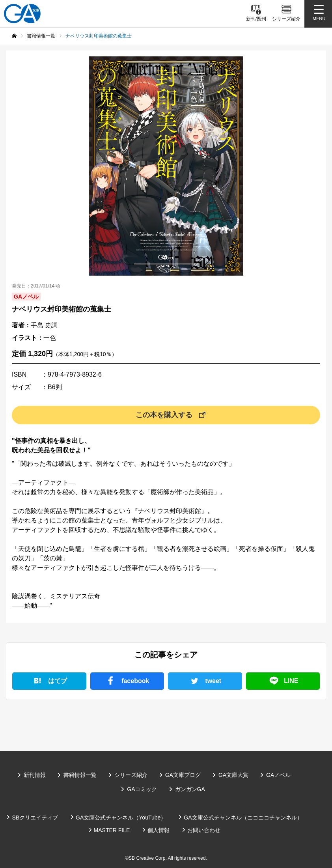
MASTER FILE (112, 830)
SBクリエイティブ (35, 818)
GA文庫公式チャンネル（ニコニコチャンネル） (243, 818)
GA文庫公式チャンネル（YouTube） (121, 818)
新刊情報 (35, 775)
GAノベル (278, 775)
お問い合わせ (204, 830)
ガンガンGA (190, 789)
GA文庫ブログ (183, 775)
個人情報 (159, 830)
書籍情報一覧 (80, 775)
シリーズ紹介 (131, 775)
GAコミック (142, 789)
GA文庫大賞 (233, 775)
